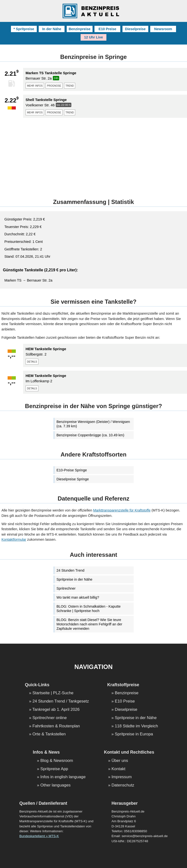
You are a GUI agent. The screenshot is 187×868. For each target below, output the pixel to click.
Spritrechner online (50, 718)
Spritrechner (66, 588)
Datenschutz (123, 785)
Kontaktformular (14, 539)
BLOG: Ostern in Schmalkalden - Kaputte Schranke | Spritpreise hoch (89, 609)
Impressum (122, 777)
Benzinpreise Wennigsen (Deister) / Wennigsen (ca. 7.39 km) (93, 424)
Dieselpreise (135, 29)
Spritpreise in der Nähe (74, 579)
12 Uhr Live (93, 37)
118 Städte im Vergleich (136, 726)
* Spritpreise (24, 29)
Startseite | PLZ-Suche (53, 693)
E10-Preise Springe (72, 470)
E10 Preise (108, 29)
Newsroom (163, 29)
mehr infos (35, 85)
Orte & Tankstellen (49, 734)
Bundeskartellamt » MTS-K (39, 836)
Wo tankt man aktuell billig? (78, 597)
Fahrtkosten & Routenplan (56, 726)
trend (70, 85)
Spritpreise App (54, 769)
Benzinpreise (80, 29)
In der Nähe (52, 29)
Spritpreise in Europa (134, 734)
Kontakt (118, 769)
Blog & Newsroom (57, 761)
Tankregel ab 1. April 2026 (56, 710)
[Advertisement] (93, 155)
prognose (54, 85)
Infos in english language (63, 777)
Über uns (120, 761)
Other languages (56, 785)
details (32, 361)
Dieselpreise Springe (73, 479)
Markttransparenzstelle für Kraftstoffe (122, 510)
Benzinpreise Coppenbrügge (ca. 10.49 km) (90, 435)
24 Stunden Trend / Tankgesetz (61, 701)
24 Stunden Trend (70, 570)
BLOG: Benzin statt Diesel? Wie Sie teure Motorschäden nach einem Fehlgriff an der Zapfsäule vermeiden (89, 624)
